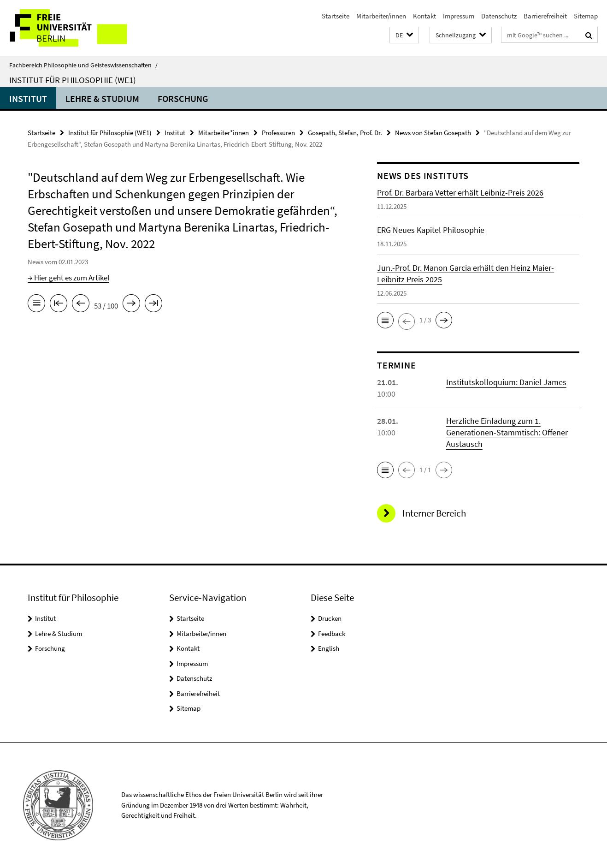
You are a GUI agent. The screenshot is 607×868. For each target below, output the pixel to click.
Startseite (336, 16)
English (329, 648)
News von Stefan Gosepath (433, 133)
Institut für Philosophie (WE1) (73, 80)
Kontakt (424, 16)
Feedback (332, 633)
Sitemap (586, 16)
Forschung (183, 98)
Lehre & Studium (102, 98)
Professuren (278, 133)
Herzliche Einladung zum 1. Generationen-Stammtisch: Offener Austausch (507, 432)
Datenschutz (499, 16)
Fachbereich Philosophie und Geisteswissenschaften (83, 65)
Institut (28, 98)
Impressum (459, 16)
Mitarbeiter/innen (381, 16)
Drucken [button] (330, 618)
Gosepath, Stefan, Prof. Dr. (345, 133)
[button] (404, 35)
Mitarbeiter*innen (224, 133)
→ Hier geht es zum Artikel (68, 278)
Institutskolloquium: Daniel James (506, 382)
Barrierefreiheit (545, 16)
